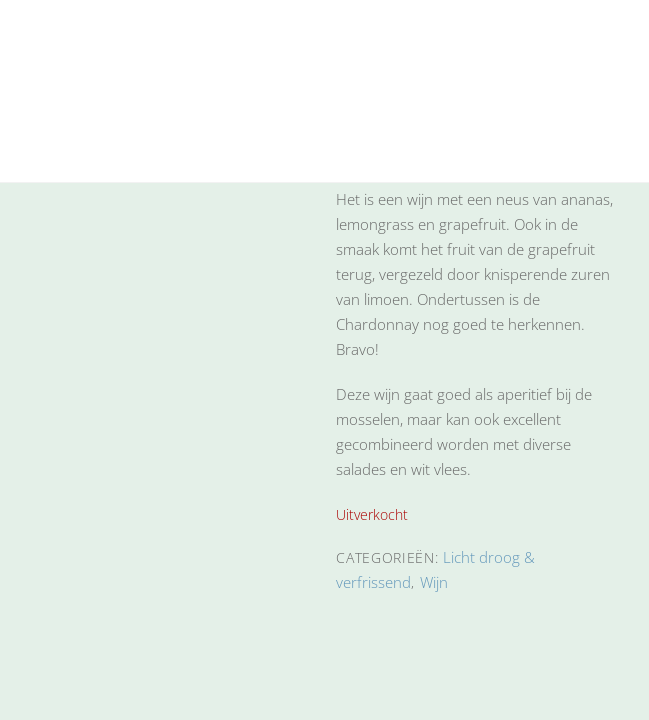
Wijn (434, 582)
